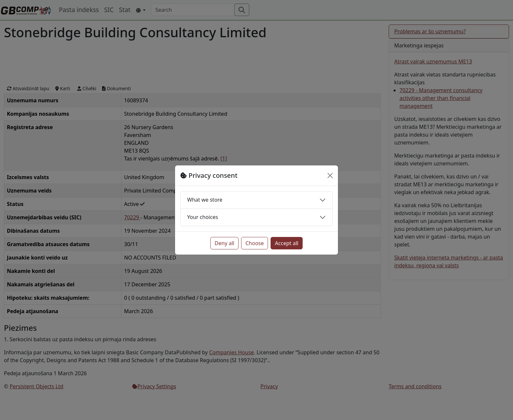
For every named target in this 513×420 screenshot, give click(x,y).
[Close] (330, 176)
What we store (205, 200)
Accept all (287, 243)
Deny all (224, 243)
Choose (255, 243)
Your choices (203, 217)
